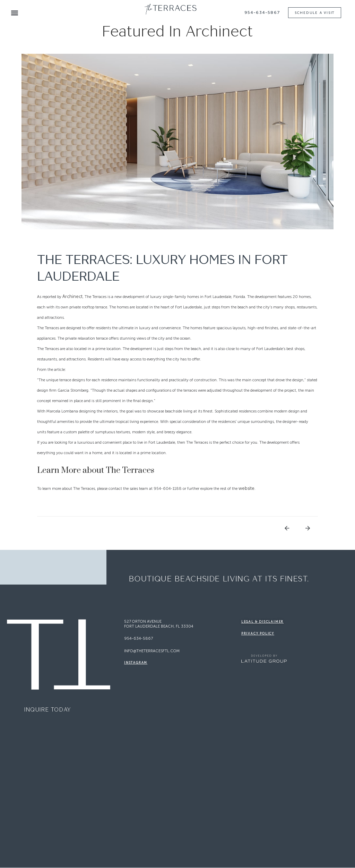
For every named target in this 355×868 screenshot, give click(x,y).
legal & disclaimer (262, 622)
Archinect (72, 297)
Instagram (136, 663)
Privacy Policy (258, 634)
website (246, 489)
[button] (14, 13)
